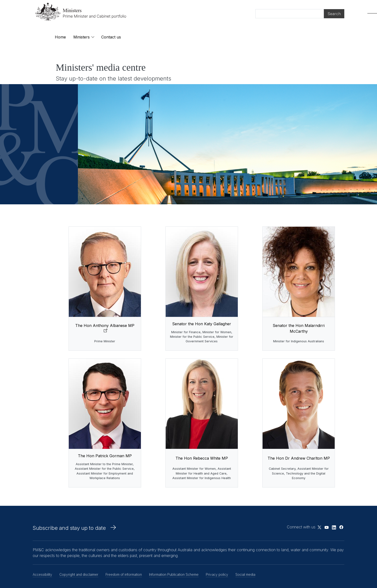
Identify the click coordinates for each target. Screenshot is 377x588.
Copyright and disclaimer (79, 574)
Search (334, 14)
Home (60, 37)
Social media (245, 574)
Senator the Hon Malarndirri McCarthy (299, 328)
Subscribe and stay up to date (69, 528)
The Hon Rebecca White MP (202, 458)
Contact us (111, 37)
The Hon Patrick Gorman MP (105, 456)
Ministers (82, 37)
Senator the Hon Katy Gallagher (202, 324)
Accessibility (42, 574)
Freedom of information (124, 574)
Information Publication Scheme (174, 574)
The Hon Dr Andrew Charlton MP (299, 458)
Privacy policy (217, 574)
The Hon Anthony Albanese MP (105, 325)
